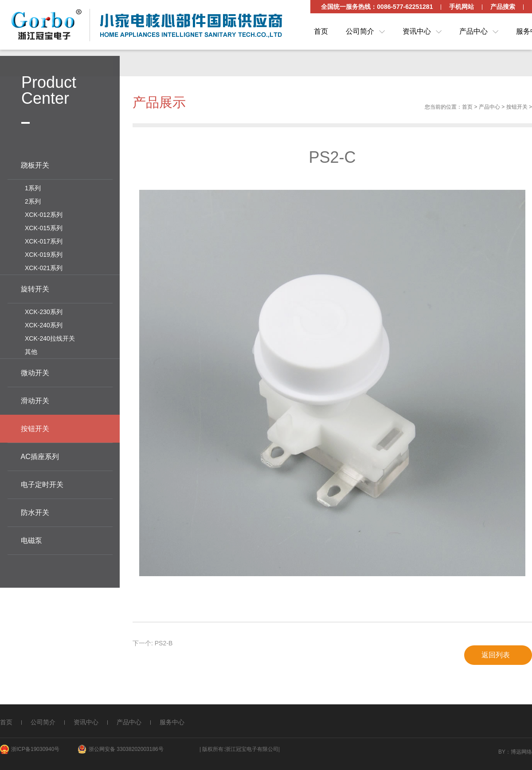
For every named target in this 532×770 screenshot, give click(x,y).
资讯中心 (417, 31)
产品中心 (473, 31)
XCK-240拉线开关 (50, 337)
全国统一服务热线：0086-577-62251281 (377, 7)
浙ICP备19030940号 (35, 749)
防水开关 (35, 511)
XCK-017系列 (44, 240)
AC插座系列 (40, 455)
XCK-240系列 (44, 324)
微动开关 (35, 371)
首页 (321, 31)
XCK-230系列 (44, 310)
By (502, 752)
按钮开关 (517, 109)
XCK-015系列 (44, 227)
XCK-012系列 (44, 213)
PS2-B (164, 645)
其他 (31, 350)
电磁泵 (31, 539)
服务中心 (172, 722)
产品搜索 (503, 7)
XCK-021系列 (44, 267)
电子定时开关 (42, 483)
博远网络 (521, 752)
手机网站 (462, 7)
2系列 (33, 200)
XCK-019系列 (44, 253)
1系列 (33, 187)
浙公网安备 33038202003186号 (126, 749)
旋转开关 (35, 288)
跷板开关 (35, 164)
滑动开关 (35, 399)
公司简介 (360, 31)
